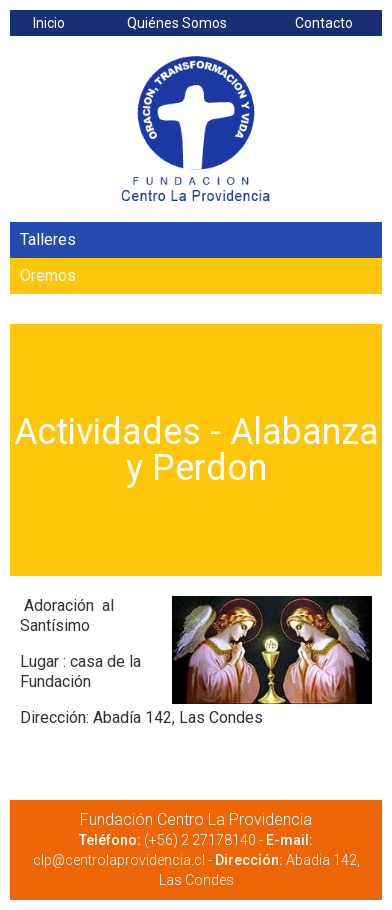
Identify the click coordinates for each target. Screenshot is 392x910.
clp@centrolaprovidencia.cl (119, 860)
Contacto (324, 23)
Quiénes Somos (177, 23)
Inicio (49, 23)
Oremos (48, 275)
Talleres (48, 239)
